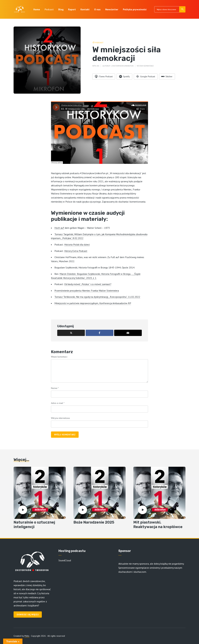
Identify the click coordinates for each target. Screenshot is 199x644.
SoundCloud (65, 560)
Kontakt (85, 9)
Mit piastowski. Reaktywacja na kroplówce (158, 525)
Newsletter (112, 9)
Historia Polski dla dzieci (77, 245)
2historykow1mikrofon (122, 66)
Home (37, 9)
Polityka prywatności (135, 9)
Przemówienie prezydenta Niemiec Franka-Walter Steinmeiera (87, 291)
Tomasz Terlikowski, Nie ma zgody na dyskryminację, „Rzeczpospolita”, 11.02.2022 (97, 297)
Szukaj (183, 9)
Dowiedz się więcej (28, 615)
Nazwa (55, 388)
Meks (27, 636)
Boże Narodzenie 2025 (94, 522)
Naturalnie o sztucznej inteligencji (34, 525)
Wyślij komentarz (65, 435)
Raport (72, 9)
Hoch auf (59, 228)
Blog (61, 9)
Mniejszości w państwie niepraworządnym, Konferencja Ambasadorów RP (93, 303)
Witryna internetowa (60, 418)
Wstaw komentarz (145, 66)
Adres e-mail (58, 403)
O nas (97, 9)
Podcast (49, 9)
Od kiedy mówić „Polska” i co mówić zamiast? (88, 284)
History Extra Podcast (76, 251)
